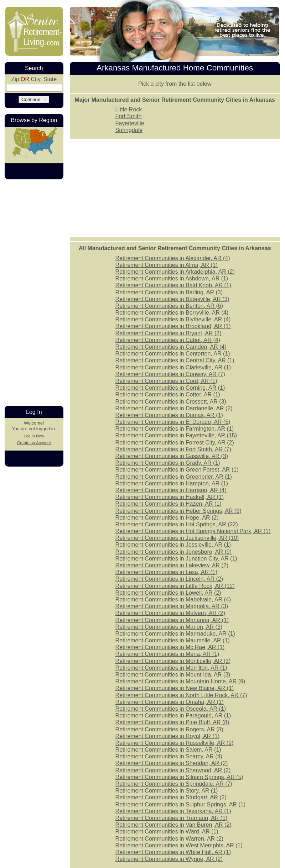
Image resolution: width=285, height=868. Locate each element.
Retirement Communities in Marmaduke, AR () (175, 634)
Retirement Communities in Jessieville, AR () (173, 545)
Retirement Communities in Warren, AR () (170, 839)
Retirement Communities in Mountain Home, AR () (180, 681)
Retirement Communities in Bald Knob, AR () (173, 285)
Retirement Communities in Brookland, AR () (173, 326)
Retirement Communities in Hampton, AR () (172, 483)
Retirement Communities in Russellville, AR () (175, 743)
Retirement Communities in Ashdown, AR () (172, 278)
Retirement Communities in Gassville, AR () (172, 456)
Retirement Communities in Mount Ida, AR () (173, 675)
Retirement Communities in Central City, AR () (175, 360)
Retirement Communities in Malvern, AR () (170, 613)
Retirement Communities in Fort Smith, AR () (173, 449)
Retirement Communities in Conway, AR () (170, 374)
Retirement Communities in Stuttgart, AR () (171, 797)
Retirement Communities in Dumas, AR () (169, 415)
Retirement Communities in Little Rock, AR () (175, 586)
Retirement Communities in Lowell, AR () (168, 593)
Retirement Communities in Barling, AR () (169, 292)
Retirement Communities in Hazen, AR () (169, 504)
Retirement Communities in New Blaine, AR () (175, 688)
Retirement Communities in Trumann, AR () (172, 818)
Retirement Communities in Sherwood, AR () (173, 770)
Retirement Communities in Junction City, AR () (176, 559)
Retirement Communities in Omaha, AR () (170, 702)
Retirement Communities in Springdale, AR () (174, 784)
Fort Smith (129, 116)
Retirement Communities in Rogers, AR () (169, 729)
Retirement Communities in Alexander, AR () (173, 258)
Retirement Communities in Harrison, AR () (171, 490)
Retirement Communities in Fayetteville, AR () (176, 435)
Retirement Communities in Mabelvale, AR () (173, 599)
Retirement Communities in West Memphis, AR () (179, 845)
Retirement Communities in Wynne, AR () (169, 859)
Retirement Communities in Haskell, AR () (170, 497)
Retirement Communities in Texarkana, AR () (173, 811)
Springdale (129, 130)
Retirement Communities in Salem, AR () (168, 750)
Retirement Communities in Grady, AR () (168, 463)
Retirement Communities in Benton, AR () (169, 306)
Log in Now (34, 436)
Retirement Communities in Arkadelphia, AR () (175, 272)
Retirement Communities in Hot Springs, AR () (177, 524)
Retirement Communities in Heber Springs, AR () (178, 511)
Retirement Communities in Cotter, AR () (168, 394)
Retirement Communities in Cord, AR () (166, 381)
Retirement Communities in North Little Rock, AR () (181, 695)
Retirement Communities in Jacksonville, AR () (177, 538)
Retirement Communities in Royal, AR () (168, 736)
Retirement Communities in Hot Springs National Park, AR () (193, 531)
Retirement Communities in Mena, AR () (167, 654)
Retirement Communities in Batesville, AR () (172, 299)
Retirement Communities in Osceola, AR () (171, 709)
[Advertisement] (33, 292)
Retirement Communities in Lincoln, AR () (169, 579)
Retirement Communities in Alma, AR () (167, 265)
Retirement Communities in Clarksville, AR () (173, 367)
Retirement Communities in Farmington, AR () (175, 429)
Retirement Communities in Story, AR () (167, 791)
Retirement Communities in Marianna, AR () (172, 620)
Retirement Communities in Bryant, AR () (169, 333)
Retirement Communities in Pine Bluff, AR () (172, 722)
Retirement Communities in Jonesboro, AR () (173, 552)
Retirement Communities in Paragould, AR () (173, 716)
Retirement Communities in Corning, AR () (170, 388)
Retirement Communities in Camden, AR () (171, 347)
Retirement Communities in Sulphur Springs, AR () (180, 804)
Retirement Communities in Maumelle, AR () (173, 640)
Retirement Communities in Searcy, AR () (169, 756)
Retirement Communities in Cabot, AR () (168, 340)
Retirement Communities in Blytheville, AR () (173, 319)
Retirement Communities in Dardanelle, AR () (174, 408)
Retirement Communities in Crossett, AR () (171, 402)
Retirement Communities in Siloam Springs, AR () (179, 777)
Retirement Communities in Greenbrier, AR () (174, 477)
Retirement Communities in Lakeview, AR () (172, 565)
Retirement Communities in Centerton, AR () (173, 354)
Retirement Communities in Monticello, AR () (173, 661)
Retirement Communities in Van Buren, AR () (173, 825)
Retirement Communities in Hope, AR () (167, 518)
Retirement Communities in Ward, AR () (167, 832)
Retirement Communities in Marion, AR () (169, 627)
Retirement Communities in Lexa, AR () (166, 572)
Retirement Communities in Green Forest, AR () (177, 470)
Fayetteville (130, 123)
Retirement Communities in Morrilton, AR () (171, 668)
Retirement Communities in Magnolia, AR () (172, 606)
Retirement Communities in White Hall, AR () (173, 852)
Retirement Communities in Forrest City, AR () (175, 443)
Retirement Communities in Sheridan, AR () (172, 763)
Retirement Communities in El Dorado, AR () (173, 422)
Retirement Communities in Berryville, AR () (172, 313)
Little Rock (129, 109)
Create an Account (34, 443)
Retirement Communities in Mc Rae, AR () (170, 647)
